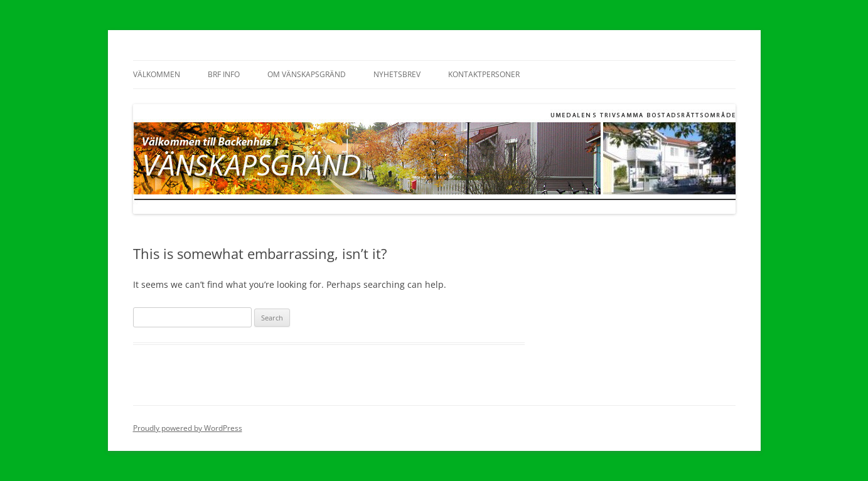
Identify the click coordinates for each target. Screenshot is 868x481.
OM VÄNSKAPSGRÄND (307, 74)
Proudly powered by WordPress (188, 428)
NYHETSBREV (397, 74)
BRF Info (224, 74)
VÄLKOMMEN (157, 74)
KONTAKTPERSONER (484, 74)
